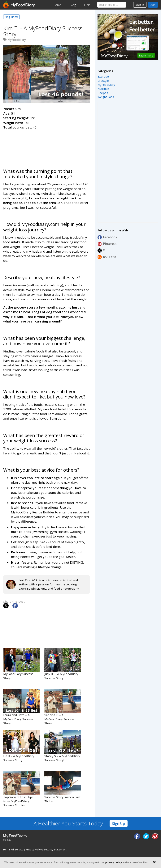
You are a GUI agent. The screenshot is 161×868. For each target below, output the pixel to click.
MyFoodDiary (106, 85)
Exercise (103, 76)
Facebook (107, 237)
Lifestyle (103, 81)
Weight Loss (106, 97)
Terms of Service (13, 849)
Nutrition (103, 89)
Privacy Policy (34, 849)
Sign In (140, 5)
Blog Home (11, 17)
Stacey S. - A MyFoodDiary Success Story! (63, 746)
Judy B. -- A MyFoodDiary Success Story (63, 664)
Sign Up (119, 824)
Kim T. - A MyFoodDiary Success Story (43, 31)
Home (57, 5)
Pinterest (107, 244)
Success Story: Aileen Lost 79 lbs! (63, 787)
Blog (73, 5)
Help (87, 5)
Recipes (103, 93)
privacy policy (114, 862)
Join (153, 5)
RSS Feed (107, 257)
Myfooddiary (17, 40)
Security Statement (55, 849)
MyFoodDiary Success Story (21, 664)
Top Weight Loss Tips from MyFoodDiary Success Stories (21, 789)
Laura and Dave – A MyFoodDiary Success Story (21, 707)
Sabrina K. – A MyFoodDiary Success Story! (63, 707)
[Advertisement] (46, 144)
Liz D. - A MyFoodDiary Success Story (21, 746)
